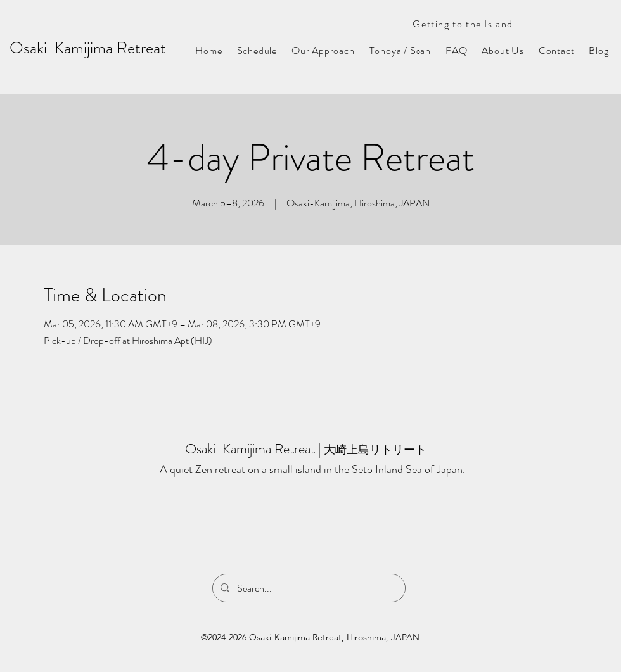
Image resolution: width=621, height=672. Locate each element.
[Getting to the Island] (455, 24)
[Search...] (308, 588)
